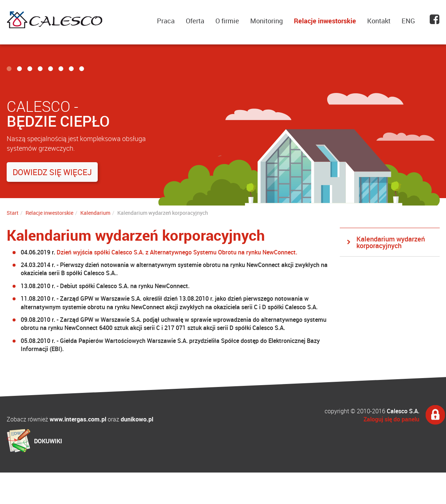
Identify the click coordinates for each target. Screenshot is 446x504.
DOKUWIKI (48, 441)
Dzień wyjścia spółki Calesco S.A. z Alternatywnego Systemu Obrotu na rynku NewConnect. (177, 252)
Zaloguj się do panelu (391, 419)
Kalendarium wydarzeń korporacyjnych (391, 242)
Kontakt (379, 21)
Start (13, 213)
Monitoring (266, 21)
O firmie (227, 21)
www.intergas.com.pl (78, 419)
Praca (166, 21)
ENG (408, 21)
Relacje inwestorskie (325, 21)
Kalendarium (95, 213)
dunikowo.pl (137, 419)
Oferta (195, 21)
